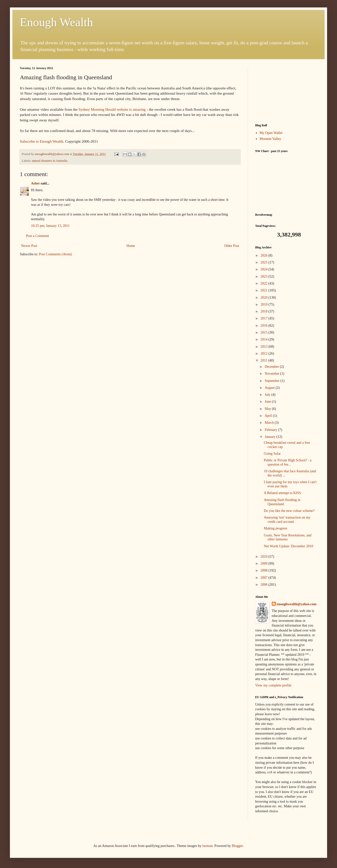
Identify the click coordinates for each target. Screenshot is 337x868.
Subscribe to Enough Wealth (42, 141)
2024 (265, 269)
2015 (265, 332)
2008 (265, 570)
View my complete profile (273, 685)
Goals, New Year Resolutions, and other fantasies (288, 537)
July (268, 395)
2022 (265, 283)
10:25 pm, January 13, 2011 (50, 226)
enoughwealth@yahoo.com (297, 604)
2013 (265, 347)
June (268, 402)
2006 (265, 585)
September (272, 381)
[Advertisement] (286, 91)
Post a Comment (38, 236)
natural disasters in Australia (49, 161)
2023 (265, 276)
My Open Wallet (271, 133)
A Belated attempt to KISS (282, 493)
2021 (265, 290)
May (268, 409)
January (270, 437)
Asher (35, 183)
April (269, 416)
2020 (265, 298)
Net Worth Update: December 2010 (288, 546)
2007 (265, 578)
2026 (265, 255)
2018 (265, 311)
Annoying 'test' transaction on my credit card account (287, 520)
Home (131, 246)
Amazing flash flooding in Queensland (282, 502)
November (272, 374)
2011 (264, 360)
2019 (265, 304)
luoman (208, 846)
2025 (265, 262)
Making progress (276, 528)
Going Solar (272, 454)
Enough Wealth (56, 22)
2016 (265, 326)
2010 (265, 557)
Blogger (237, 846)
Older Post (232, 246)
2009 (265, 564)
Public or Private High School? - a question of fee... (288, 462)
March (270, 423)
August (270, 388)
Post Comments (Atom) (55, 254)
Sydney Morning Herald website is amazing (112, 109)
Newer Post (29, 246)
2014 (265, 339)
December (272, 367)
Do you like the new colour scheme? (289, 511)
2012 (265, 354)
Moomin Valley (270, 139)
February (271, 430)
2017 (265, 318)
